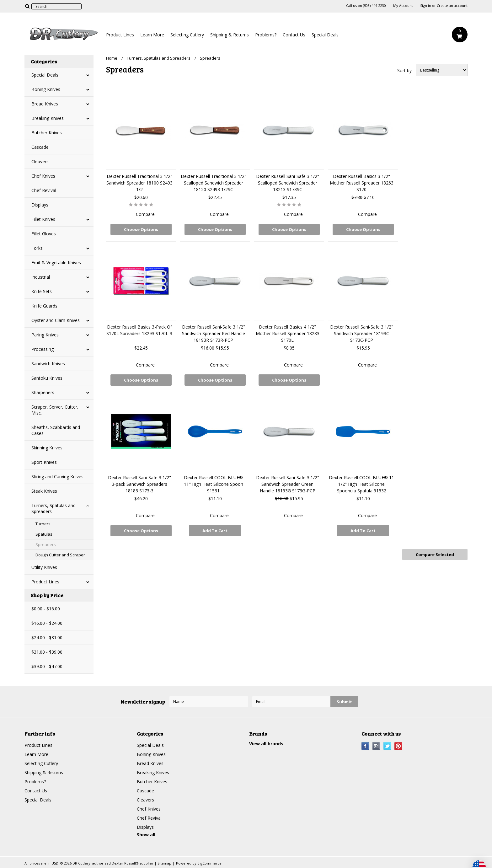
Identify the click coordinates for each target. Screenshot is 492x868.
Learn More (152, 35)
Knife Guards (44, 306)
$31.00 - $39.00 (47, 652)
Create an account (452, 6)
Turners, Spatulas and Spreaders (53, 508)
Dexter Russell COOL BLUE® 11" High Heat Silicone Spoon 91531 (214, 484)
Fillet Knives (43, 219)
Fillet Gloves (44, 234)
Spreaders (46, 544)
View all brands (266, 744)
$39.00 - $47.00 (47, 666)
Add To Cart (215, 531)
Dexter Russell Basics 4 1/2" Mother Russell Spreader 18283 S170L (288, 333)
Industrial (41, 277)
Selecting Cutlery (187, 35)
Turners (43, 524)
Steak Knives (44, 491)
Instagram (376, 746)
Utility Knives (44, 567)
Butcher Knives (47, 133)
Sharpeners (43, 392)
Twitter (387, 746)
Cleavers (40, 161)
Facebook (365, 746)
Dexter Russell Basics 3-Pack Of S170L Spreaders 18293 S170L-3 (139, 330)
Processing (43, 349)
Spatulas (44, 534)
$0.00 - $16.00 (46, 609)
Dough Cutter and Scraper (60, 555)
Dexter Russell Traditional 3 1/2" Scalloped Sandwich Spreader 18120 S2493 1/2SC (214, 183)
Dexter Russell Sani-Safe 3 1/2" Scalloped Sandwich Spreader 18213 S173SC (288, 183)
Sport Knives (44, 462)
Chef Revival (44, 190)
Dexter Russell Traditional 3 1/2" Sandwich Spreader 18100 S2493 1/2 (139, 183)
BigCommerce (209, 863)
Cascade (40, 147)
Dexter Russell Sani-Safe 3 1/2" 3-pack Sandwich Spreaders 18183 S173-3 (139, 484)
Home (112, 58)
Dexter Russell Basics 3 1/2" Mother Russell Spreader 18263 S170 (362, 183)
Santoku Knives (47, 378)
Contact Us (294, 35)
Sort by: (405, 70)
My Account (403, 6)
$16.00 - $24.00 (47, 623)
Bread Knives (45, 104)
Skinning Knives (47, 448)
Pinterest (398, 746)
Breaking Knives (48, 118)
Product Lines (120, 35)
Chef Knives (43, 176)
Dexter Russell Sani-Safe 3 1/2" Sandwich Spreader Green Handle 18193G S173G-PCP (288, 484)
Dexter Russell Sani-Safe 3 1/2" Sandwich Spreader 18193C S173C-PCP (362, 333)
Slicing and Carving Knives (57, 477)
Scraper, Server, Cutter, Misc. (55, 410)
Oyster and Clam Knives (56, 320)
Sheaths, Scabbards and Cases (56, 430)
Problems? (266, 35)
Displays (40, 205)
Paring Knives (45, 335)
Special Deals (325, 35)
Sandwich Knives (48, 364)
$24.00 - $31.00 (47, 638)
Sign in (426, 6)
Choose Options (141, 229)
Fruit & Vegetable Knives (56, 263)
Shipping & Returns (230, 35)
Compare (145, 214)
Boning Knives (46, 89)
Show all (146, 835)
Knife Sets (42, 291)
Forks (37, 248)
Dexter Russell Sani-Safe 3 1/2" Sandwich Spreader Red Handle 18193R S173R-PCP (214, 333)
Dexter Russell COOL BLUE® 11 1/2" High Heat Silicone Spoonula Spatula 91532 (361, 484)
